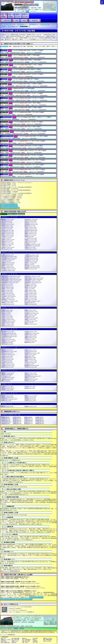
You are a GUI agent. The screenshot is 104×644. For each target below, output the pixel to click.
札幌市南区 (32, 282)
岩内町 (7, 230)
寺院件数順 (21, 214)
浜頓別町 (8, 351)
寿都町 (6, 303)
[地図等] (41, 50)
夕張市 (29, 387)
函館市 (6, 350)
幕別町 (7, 373)
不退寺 (6, 141)
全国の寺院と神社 (6, 24)
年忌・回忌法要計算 (26, 640)
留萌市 (5, 400)
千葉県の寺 (27, 420)
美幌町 (29, 358)
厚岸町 (7, 224)
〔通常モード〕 (4, 46)
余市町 (6, 390)
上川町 (7, 255)
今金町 (30, 229)
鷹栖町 (29, 310)
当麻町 (29, 319)
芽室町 (6, 379)
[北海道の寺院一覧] (17, 46)
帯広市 (6, 249)
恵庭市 (28, 236)
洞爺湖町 (7, 321)
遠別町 (30, 240)
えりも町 (30, 238)
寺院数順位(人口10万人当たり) (8, 206)
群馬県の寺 (4, 420)
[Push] (10, 50)
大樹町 (6, 310)
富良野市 (6, 362)
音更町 (7, 247)
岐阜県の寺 (38, 423)
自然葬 (47, 448)
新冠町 (7, 339)
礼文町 (29, 400)
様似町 (6, 284)
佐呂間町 (30, 286)
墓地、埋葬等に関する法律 (40, 451)
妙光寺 (6, 165)
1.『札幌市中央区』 (6, 20)
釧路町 (6, 266)
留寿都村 (29, 399)
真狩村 (6, 374)
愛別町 (7, 220)
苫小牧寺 (6, 132)
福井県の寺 (4, 423)
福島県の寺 (16, 419)
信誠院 (5, 89)
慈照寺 (5, 70)
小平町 (29, 249)
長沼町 (30, 335)
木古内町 (7, 259)
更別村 (29, 284)
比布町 (6, 356)
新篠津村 (7, 299)
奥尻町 (7, 243)
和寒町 (30, 406)
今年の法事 (35, 638)
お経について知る (47, 641)
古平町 (30, 362)
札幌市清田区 (9, 278)
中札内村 (8, 333)
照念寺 (5, 79)
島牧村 (6, 292)
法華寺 (6, 151)
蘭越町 (30, 396)
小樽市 (5, 246)
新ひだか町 (31, 301)
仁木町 (29, 339)
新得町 (30, 299)
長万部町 (31, 244)
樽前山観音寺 (7, 117)
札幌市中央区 (10, 279)
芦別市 (6, 223)
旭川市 (29, 221)
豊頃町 (30, 324)
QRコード (13, 609)
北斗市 (28, 364)
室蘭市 (29, 377)
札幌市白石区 (33, 278)
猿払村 (6, 286)
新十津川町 (9, 301)
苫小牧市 (30, 321)
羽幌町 (29, 350)
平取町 (7, 359)
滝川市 (6, 312)
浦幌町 (30, 233)
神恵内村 (30, 258)
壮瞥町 (30, 304)
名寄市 (5, 338)
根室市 (28, 342)
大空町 (30, 241)
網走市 (29, 226)
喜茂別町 (30, 261)
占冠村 (7, 293)
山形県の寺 (4, 419)
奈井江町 (7, 332)
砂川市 (29, 303)
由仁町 (29, 388)
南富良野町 (32, 376)
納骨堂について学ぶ (48, 638)
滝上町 (30, 312)
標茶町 (7, 289)
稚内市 (6, 406)
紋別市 (29, 381)
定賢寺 (6, 127)
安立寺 (5, 51)
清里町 (7, 264)
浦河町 (7, 233)
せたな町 (7, 304)
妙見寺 (6, 160)
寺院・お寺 (3, 638)
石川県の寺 (38, 422)
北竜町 (7, 365)
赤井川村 (30, 220)
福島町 (30, 361)
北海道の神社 (32, 24)
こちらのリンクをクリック (26, 583)
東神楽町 (31, 353)
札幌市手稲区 (33, 279)
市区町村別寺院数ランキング (8, 204)
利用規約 (22, 628)
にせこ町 (30, 341)
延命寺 (5, 55)
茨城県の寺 (27, 419)
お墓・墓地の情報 (15, 638)
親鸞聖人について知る (6, 640)
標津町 (6, 290)
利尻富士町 (8, 399)
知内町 (30, 298)
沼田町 (6, 342)
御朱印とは (24, 638)
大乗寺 (6, 112)
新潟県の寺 (16, 422)
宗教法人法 (14, 642)
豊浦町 (7, 324)
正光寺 (5, 98)
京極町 (7, 263)
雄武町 (6, 241)
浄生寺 (5, 84)
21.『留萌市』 (16, 20)
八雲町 (6, 387)
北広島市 (30, 259)
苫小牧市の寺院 (24, 26)
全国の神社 (20, 24)
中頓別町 (8, 335)
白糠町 (7, 298)
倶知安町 (31, 266)
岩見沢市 (30, 230)
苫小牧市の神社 (44, 24)
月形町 (30, 315)
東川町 (7, 354)
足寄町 (30, 223)
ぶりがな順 (4, 214)
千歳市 (5, 315)
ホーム (27, 11)
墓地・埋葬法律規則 (48, 640)
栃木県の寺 (38, 419)
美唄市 (28, 356)
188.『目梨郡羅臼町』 (34, 20)
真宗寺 (6, 93)
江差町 (6, 236)
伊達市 (5, 313)
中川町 (30, 332)
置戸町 (29, 243)
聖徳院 (6, 108)
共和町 (30, 263)
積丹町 (7, 295)
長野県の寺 (27, 423)
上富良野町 (8, 258)
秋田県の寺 (38, 417)
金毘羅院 (5, 60)
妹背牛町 (30, 379)
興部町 (7, 244)
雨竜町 (7, 235)
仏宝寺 (6, 146)
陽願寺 (6, 170)
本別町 (30, 367)
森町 (5, 381)
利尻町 (29, 397)
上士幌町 (31, 255)
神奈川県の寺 (5, 422)
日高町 (29, 354)
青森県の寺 (4, 417)
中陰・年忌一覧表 (26, 641)
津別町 (6, 316)
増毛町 (29, 373)
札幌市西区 (31, 281)
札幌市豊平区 (10, 281)
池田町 (29, 227)
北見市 (5, 261)
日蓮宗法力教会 (8, 136)
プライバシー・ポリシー (6, 628)
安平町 (6, 227)
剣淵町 (30, 269)
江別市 (5, 238)
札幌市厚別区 (10, 276)
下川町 (30, 293)
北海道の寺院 (11, 26)
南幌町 (30, 338)
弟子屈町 (30, 318)
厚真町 (6, 226)
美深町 (6, 358)
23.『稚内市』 (24, 20)
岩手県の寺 (16, 417)
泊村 (28, 322)
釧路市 (28, 264)
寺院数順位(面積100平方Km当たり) (9, 208)
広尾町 (29, 359)
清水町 (29, 292)
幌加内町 (31, 365)
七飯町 (29, 336)
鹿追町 (7, 287)
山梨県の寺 (16, 423)
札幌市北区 (31, 276)
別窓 (16, 204)
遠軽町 (7, 240)
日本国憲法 (35, 641)
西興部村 (8, 341)
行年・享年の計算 (15, 640)
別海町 (7, 364)
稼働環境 (16, 628)
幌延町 (7, 367)
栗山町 (7, 267)
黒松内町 (31, 267)
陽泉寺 (6, 174)
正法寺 (6, 103)
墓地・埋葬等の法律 (5, 642)
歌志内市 (7, 232)
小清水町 (7, 270)
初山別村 (8, 296)
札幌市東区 (9, 282)
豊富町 (7, 326)
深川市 (6, 361)
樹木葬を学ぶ (4, 641)
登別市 (6, 344)
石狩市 (6, 229)
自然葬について (15, 641)
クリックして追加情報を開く (8, 635)
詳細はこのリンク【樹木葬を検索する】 (10, 571)
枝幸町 (29, 235)
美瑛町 (6, 353)
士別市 (28, 289)
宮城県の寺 (27, 417)
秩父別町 (31, 313)
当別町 (7, 319)
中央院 (6, 122)
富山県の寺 (27, 422)
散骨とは (35, 640)
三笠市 (5, 376)
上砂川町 (8, 256)
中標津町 (31, 333)
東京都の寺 (38, 420)
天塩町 (6, 318)
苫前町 (7, 322)
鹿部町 (29, 287)
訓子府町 (8, 269)
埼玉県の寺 (16, 420)
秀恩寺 (5, 74)
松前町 (30, 374)
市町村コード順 (13, 214)
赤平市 (6, 221)
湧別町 (7, 388)
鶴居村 (29, 316)
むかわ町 (7, 377)
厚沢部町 (30, 224)
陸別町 (7, 397)
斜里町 (29, 295)
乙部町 (29, 247)
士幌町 (29, 290)
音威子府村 (31, 246)
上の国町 (31, 256)
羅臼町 (6, 396)
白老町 (30, 296)
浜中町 (30, 351)
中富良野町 (8, 336)
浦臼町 (30, 232)
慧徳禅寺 (5, 65)
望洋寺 (6, 155)
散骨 (22, 451)
